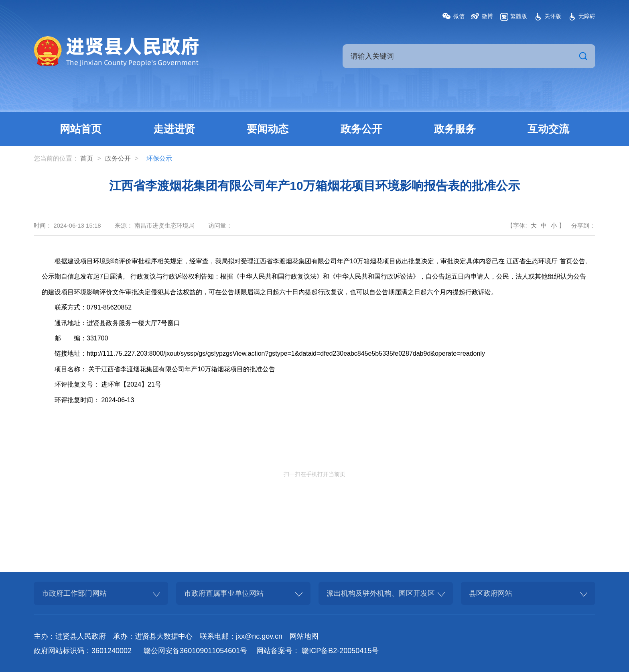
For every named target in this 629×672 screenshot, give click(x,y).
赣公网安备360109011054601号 (195, 651)
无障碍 (587, 16)
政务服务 (455, 129)
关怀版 (553, 16)
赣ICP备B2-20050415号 (340, 651)
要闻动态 (268, 129)
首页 (87, 158)
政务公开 (361, 129)
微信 (459, 16)
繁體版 (519, 16)
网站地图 (304, 636)
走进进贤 (174, 129)
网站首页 (81, 129)
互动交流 (548, 129)
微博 (487, 16)
